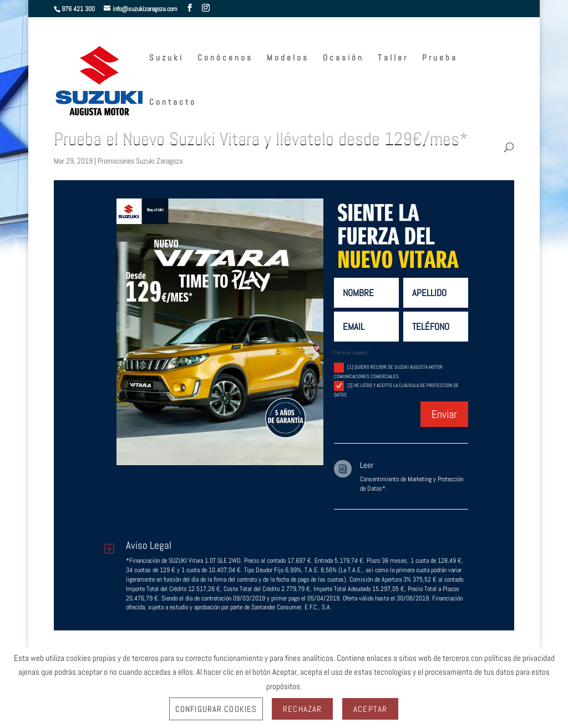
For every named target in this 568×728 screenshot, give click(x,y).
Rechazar (302, 709)
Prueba (440, 58)
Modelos (288, 58)
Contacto (173, 103)
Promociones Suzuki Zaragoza (140, 161)
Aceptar (370, 709)
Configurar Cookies (216, 709)
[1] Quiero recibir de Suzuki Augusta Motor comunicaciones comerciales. (388, 371)
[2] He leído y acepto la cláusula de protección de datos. (396, 390)
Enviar (444, 414)
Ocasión (343, 58)
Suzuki (166, 58)
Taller (393, 58)
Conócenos (225, 58)
